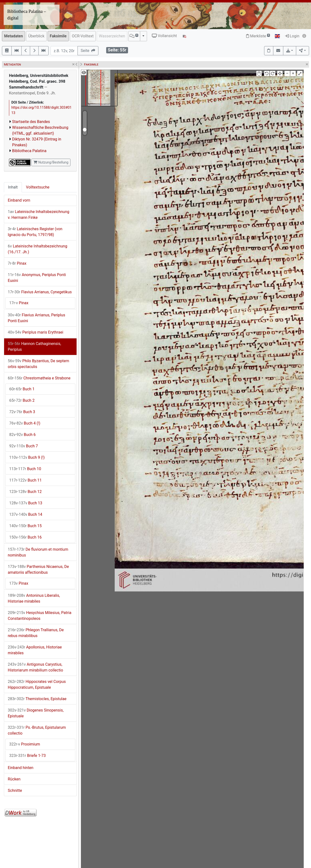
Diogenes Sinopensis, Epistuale (36, 713)
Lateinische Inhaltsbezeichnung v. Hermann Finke (39, 215)
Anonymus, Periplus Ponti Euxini (37, 278)
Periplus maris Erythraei (35, 332)
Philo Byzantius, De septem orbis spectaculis (38, 364)
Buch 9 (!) (27, 457)
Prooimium (25, 744)
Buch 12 (25, 492)
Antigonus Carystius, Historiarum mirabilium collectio (35, 667)
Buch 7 (24, 446)
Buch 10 (25, 469)
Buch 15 (25, 526)
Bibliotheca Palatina (29, 151)
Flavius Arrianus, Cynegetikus (40, 292)
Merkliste (258, 36)
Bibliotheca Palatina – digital (27, 15)
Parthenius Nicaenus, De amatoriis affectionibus (38, 569)
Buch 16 (25, 537)
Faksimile (58, 36)
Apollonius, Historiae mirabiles (35, 650)
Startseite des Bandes (31, 122)
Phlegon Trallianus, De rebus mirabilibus (36, 633)
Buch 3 (22, 412)
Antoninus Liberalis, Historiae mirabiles (34, 598)
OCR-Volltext (83, 36)
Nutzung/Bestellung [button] (51, 162)
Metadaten (13, 36)
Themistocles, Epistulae (37, 699)
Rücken (14, 779)
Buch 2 (22, 400)
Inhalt (13, 187)
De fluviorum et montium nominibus (38, 552)
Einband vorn (19, 200)
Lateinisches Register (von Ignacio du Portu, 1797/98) (35, 232)
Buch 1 (22, 389)
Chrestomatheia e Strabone (39, 378)
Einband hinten (21, 768)
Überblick (36, 36)
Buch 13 (26, 503)
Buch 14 (26, 514)
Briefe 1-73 (27, 756)
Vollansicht (164, 36)
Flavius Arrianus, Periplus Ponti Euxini (36, 318)
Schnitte (15, 790)
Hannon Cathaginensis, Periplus (34, 347)
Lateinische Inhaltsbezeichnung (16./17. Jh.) (38, 249)
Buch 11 (25, 480)
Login (292, 36)
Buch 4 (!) (25, 423)
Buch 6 (22, 435)
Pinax (17, 263)
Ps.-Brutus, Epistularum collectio (37, 730)
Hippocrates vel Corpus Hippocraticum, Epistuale (37, 684)
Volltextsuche (38, 187)
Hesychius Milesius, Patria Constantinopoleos (40, 616)
